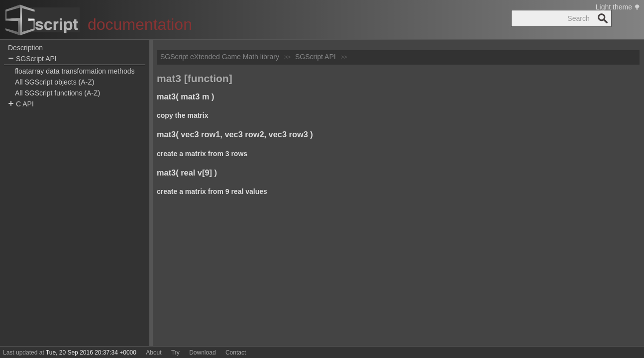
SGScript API (32, 59)
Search (603, 18)
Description (25, 48)
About (154, 353)
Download (202, 353)
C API (21, 104)
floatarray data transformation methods (75, 71)
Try (175, 353)
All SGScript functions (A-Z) (57, 93)
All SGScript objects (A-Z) (54, 82)
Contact (236, 353)
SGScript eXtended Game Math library (220, 57)
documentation (140, 24)
